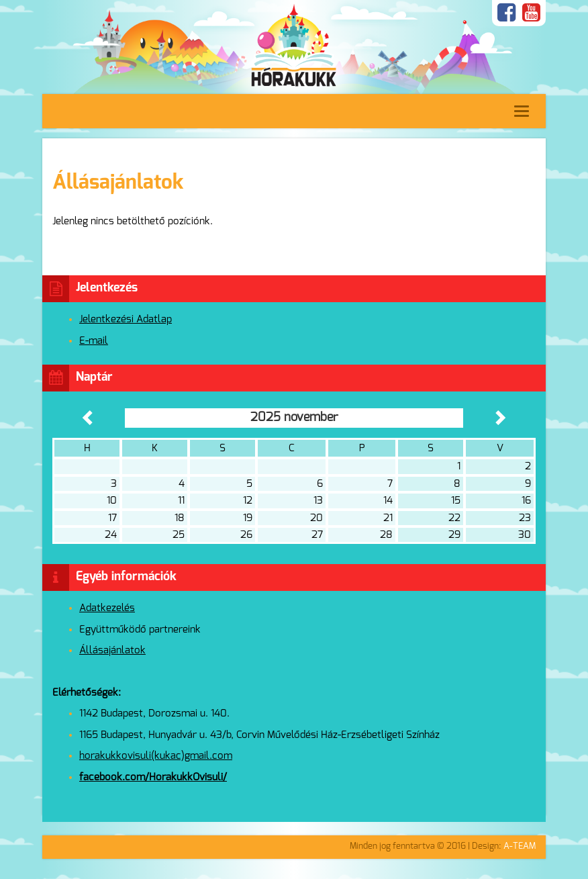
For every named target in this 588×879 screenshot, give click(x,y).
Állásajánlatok (112, 650)
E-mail (94, 341)
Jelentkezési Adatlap (126, 319)
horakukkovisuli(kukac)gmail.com (156, 756)
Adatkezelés (107, 608)
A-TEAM (520, 846)
